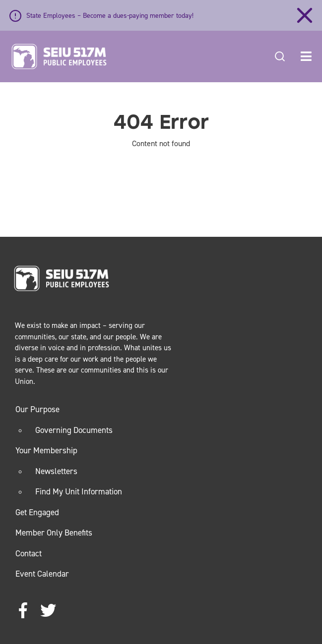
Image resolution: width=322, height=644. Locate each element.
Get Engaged (37, 512)
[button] (306, 56)
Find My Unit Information (79, 491)
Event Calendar (42, 574)
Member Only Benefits (54, 533)
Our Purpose (37, 409)
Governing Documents (74, 430)
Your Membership (46, 450)
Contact (29, 553)
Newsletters (56, 471)
